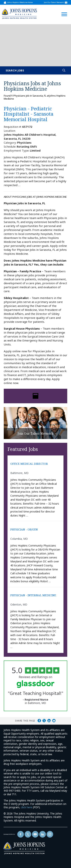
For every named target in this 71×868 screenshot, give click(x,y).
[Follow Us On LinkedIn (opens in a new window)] (43, 834)
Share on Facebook (39, 721)
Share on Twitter (44, 721)
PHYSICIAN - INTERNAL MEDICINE (33, 595)
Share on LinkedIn (49, 721)
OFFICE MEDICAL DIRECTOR (29, 464)
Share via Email (54, 721)
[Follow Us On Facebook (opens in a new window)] (21, 834)
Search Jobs (15, 70)
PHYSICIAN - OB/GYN (24, 529)
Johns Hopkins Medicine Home (20, 2)
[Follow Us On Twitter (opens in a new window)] (28, 834)
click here (26, 807)
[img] (19, 14)
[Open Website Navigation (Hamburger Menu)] (63, 10)
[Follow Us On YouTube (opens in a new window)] (35, 834)
